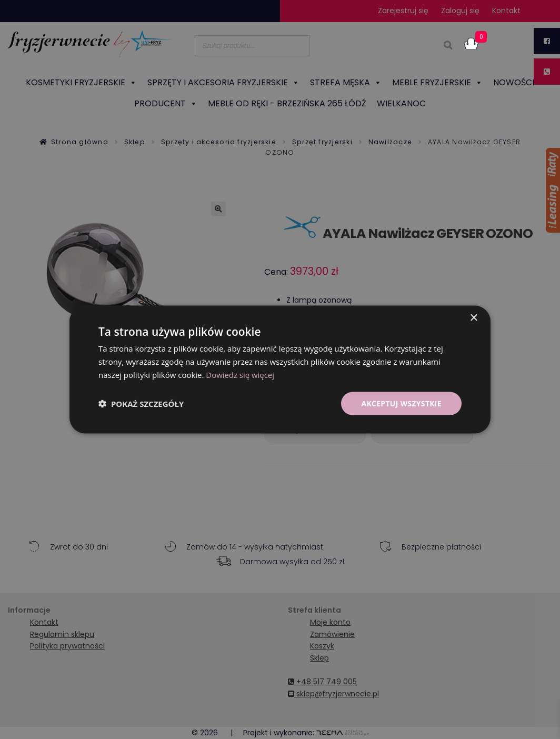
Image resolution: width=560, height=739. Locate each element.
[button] (141, 403)
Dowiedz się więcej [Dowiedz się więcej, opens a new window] (240, 374)
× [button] (473, 318)
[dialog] (280, 369)
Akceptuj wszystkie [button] (401, 403)
